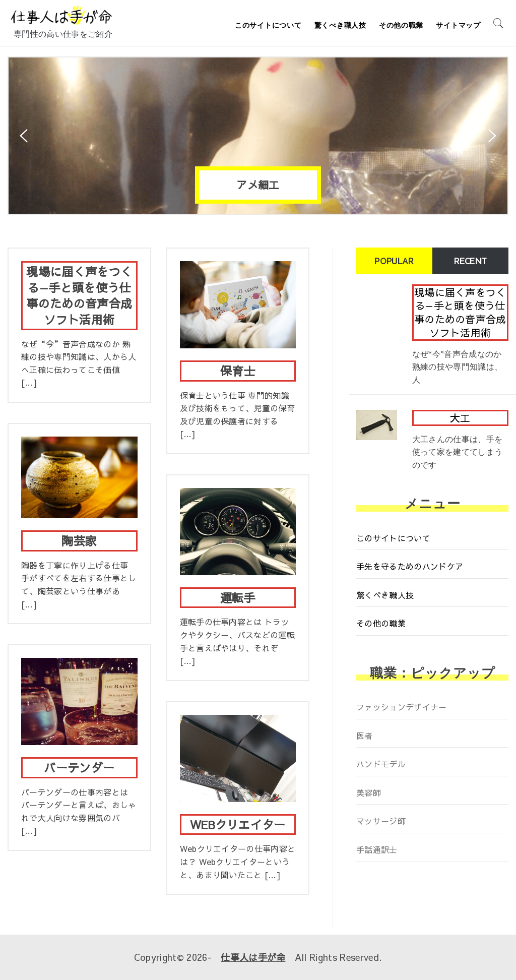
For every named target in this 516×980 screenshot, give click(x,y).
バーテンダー (79, 767)
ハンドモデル (381, 764)
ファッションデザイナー (402, 707)
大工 (460, 418)
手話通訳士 (377, 849)
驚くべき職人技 (340, 25)
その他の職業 (401, 25)
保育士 (238, 371)
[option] (258, 136)
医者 (365, 736)
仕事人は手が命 (253, 957)
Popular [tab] (394, 261)
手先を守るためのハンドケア (410, 566)
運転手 (238, 597)
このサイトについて (268, 25)
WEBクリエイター (238, 824)
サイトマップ (458, 25)
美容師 (369, 792)
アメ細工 (258, 185)
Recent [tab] (471, 261)
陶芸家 (79, 540)
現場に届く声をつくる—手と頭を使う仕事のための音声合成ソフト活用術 (79, 295)
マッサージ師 (381, 821)
